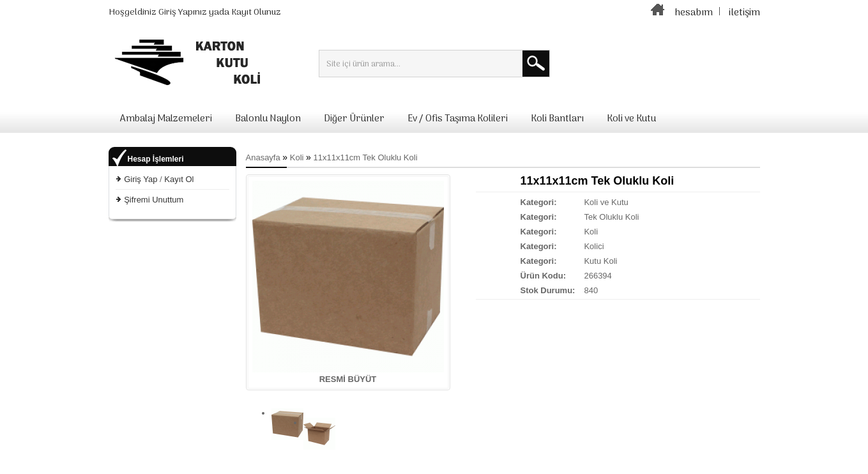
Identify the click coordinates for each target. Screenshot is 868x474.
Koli (297, 157)
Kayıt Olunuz (256, 12)
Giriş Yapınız (183, 12)
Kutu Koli (600, 261)
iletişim (744, 13)
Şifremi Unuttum (154, 200)
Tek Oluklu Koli (611, 217)
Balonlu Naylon (268, 119)
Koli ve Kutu (631, 119)
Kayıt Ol (179, 179)
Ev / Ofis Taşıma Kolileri (458, 119)
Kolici (594, 246)
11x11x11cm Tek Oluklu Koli (365, 157)
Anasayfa (263, 157)
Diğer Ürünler (354, 119)
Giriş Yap (141, 179)
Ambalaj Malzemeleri (166, 119)
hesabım (694, 13)
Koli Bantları (557, 119)
